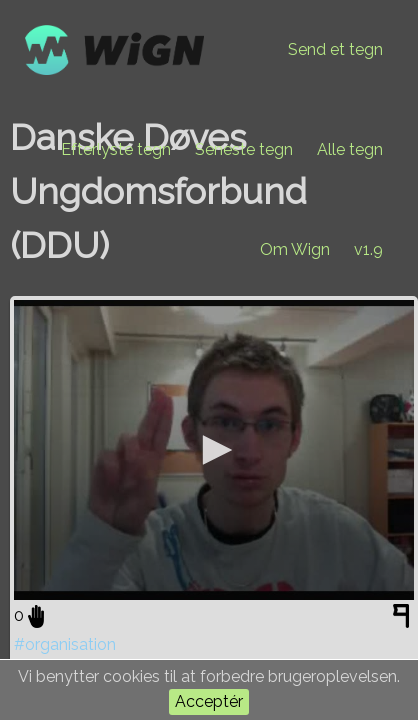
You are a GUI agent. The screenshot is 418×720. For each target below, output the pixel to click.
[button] (214, 450)
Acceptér (209, 701)
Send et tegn (335, 49)
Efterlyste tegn (116, 149)
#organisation (65, 644)
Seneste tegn (244, 149)
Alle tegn (350, 149)
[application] (214, 450)
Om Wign (295, 249)
